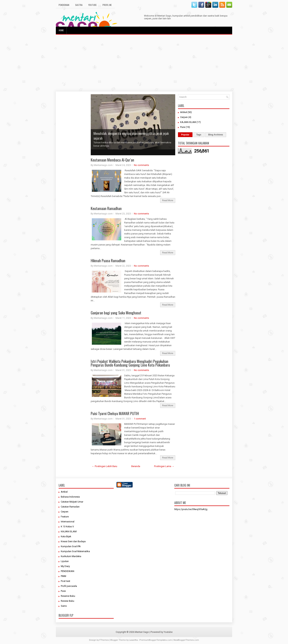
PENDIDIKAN (67, 571)
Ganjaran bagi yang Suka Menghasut (116, 313)
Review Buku (67, 601)
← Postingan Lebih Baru (105, 466)
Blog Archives (216, 135)
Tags (199, 135)
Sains (64, 606)
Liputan (65, 561)
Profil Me (107, 5)
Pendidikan (64, 5)
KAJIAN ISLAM (188, 122)
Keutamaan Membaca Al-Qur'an (112, 160)
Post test (65, 581)
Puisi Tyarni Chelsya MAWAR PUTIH (115, 413)
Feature (65, 517)
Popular (185, 135)
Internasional (68, 522)
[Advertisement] (144, 63)
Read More (168, 200)
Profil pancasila (69, 586)
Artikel (184, 112)
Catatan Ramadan (70, 507)
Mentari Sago (142, 632)
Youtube (92, 5)
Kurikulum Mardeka (71, 556)
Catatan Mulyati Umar (72, 502)
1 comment (140, 419)
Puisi (183, 127)
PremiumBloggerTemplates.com (156, 640)
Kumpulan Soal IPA (71, 546)
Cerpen (184, 117)
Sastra (79, 5)
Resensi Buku (68, 596)
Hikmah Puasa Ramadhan (108, 261)
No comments (141, 165)
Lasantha (133, 640)
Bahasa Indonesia (70, 497)
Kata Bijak (66, 536)
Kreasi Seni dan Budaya (73, 541)
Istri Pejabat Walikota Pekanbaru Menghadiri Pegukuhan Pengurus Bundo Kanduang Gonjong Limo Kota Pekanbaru (130, 363)
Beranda (136, 466)
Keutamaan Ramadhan (106, 208)
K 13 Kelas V (67, 526)
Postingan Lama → (164, 466)
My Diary (65, 566)
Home (61, 30)
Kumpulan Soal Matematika (75, 551)
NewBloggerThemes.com (186, 640)
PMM (63, 576)
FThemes (104, 640)
